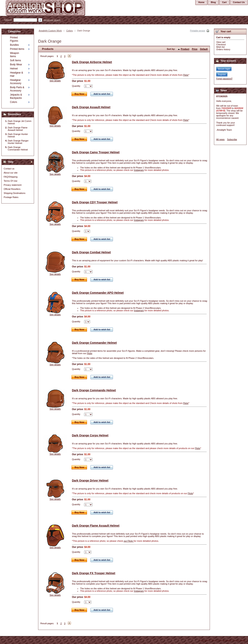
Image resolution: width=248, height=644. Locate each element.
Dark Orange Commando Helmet (94, 390)
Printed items (17, 49)
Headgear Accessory (16, 82)
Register (222, 74)
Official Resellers (12, 189)
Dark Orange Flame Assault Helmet (96, 526)
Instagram (139, 170)
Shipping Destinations (14, 193)
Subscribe (232, 139)
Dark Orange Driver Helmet (90, 480)
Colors (69, 31)
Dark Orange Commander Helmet (94, 343)
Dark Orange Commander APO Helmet (98, 293)
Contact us (9, 169)
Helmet (14, 69)
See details (55, 81)
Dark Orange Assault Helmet (91, 107)
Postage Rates (11, 197)
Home (201, 2)
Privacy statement (13, 185)
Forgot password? (224, 79)
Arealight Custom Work (50, 31)
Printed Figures (14, 39)
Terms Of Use (10, 181)
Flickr (186, 75)
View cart (221, 42)
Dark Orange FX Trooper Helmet (94, 573)
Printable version (198, 31)
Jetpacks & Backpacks (16, 96)
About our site (11, 173)
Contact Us (239, 2)
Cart (224, 2)
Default (204, 49)
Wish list (220, 47)
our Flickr (129, 541)
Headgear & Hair (17, 74)
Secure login (224, 69)
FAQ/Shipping (11, 177)
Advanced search (52, 20)
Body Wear (16, 65)
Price (195, 49)
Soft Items (15, 60)
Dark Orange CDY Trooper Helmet (95, 202)
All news (220, 139)
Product (185, 49)
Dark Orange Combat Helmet (91, 252)
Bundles (14, 45)
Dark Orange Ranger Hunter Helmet (18, 142)
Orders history (223, 49)
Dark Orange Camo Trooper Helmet (96, 152)
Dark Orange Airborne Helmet (92, 62)
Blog (213, 2)
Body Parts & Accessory (17, 89)
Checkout (221, 44)
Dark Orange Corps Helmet (90, 435)
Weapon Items (14, 55)
